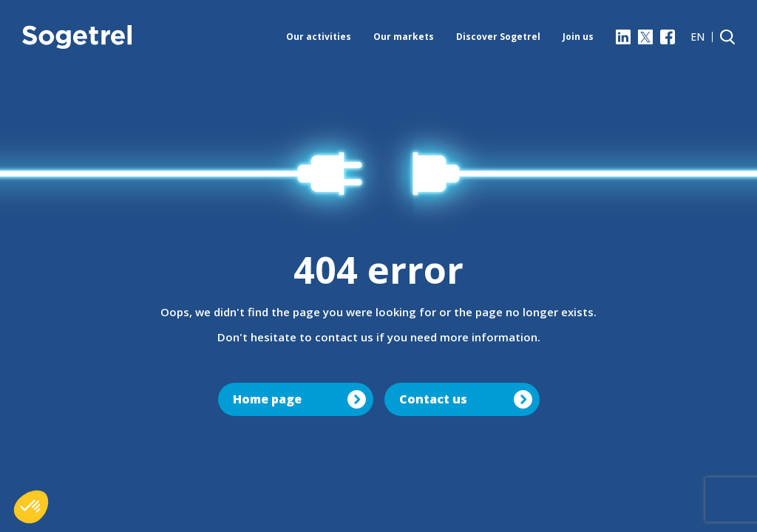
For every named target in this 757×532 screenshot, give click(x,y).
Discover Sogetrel (498, 37)
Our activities (319, 37)
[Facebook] (668, 37)
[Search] (727, 37)
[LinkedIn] (623, 37)
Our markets (404, 37)
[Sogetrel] (77, 37)
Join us (578, 37)
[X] (645, 37)
